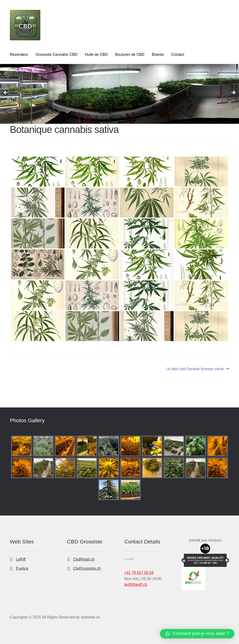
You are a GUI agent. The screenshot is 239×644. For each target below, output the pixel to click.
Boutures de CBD (130, 55)
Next (233, 93)
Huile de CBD (96, 55)
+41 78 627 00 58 (139, 573)
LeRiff (21, 559)
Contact (178, 55)
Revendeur (19, 55)
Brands (158, 55)
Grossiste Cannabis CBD (57, 55)
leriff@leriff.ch (136, 585)
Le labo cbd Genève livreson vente (195, 369)
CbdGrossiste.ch (87, 568)
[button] (197, 634)
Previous (6, 93)
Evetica (22, 568)
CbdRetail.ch (84, 559)
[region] (119, 94)
